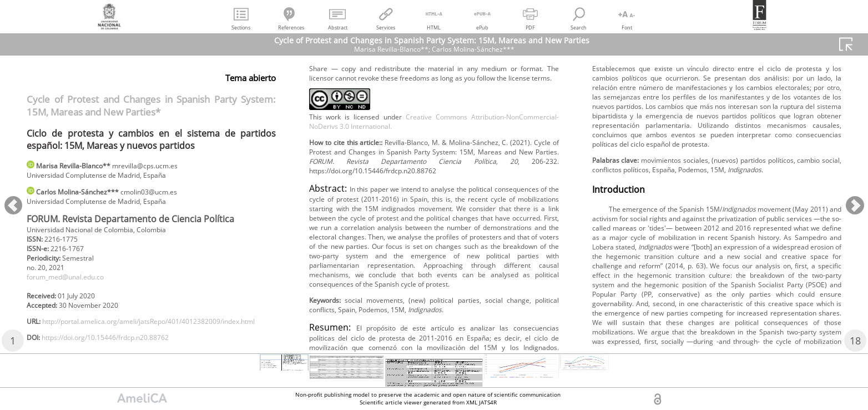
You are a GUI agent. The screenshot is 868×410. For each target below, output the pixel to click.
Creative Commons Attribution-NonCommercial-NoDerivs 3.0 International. (434, 193)
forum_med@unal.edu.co (74, 289)
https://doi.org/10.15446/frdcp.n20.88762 (404, 109)
